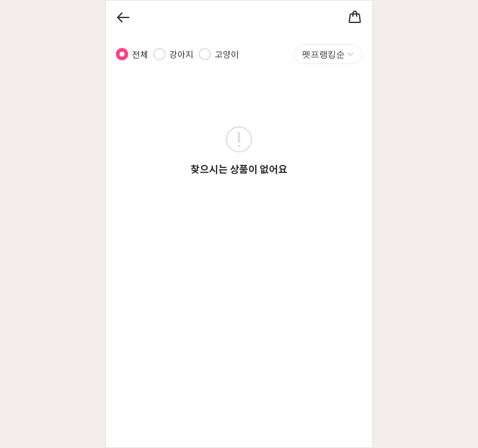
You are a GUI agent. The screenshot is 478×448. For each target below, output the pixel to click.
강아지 (181, 54)
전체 (140, 54)
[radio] (122, 54)
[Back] (123, 17)
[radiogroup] (177, 54)
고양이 (227, 54)
